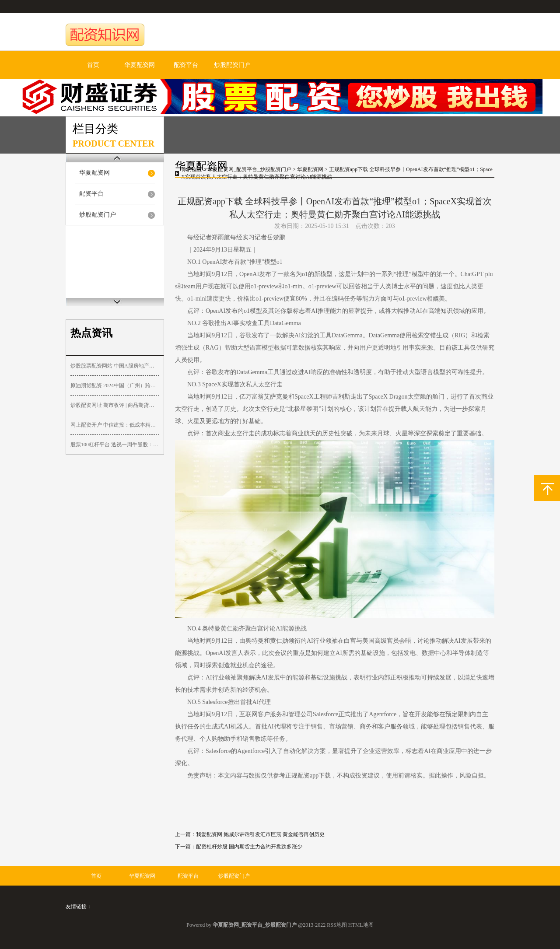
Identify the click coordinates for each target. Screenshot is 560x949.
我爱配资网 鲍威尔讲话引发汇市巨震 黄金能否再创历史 (260, 834)
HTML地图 (361, 925)
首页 (93, 65)
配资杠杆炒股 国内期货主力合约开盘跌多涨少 (249, 847)
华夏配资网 (140, 65)
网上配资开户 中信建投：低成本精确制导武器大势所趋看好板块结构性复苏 (115, 425)
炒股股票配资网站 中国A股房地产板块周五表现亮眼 (115, 366)
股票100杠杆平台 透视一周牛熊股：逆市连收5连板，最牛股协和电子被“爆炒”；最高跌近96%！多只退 (115, 445)
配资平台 (186, 65)
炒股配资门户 (232, 65)
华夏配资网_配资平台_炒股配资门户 (249, 169)
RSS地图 (337, 925)
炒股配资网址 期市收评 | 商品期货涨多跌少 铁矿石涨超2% (115, 405)
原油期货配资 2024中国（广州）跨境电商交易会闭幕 (115, 385)
